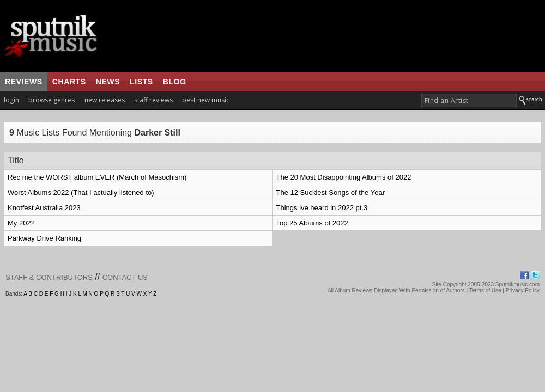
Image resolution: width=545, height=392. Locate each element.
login (11, 100)
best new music (206, 100)
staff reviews (153, 100)
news (108, 82)
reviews (24, 82)
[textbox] (469, 100)
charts (69, 82)
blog (175, 82)
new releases (105, 100)
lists (141, 82)
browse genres (52, 100)
